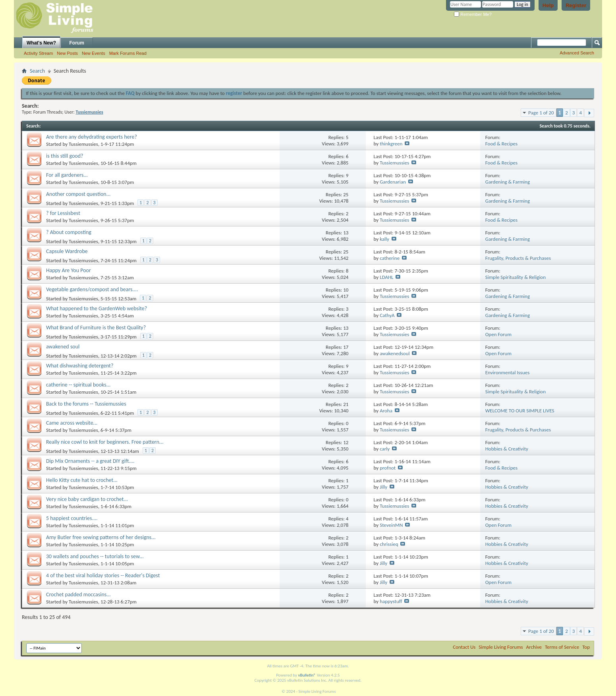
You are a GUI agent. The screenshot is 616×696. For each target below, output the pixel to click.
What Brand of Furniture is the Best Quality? (96, 328)
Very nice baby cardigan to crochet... (87, 499)
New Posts (67, 53)
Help (548, 5)
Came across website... (72, 423)
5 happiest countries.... (72, 518)
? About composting (69, 232)
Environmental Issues (508, 372)
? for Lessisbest (63, 213)
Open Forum (498, 334)
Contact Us (464, 647)
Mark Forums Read (128, 53)
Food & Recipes (501, 144)
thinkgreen (391, 144)
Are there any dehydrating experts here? (92, 137)
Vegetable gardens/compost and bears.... (92, 289)
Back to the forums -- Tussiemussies (86, 404)
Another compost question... (78, 194)
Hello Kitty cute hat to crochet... (82, 480)
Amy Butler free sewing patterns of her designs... (101, 537)
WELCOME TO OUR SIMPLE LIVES (520, 411)
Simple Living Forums (501, 647)
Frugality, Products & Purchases (518, 258)
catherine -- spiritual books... (78, 385)
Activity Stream (38, 53)
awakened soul (63, 347)
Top (586, 647)
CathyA (387, 315)
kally (384, 239)
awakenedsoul (395, 353)
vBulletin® (307, 675)
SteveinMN (391, 525)
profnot (388, 468)
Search (37, 71)
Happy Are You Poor (69, 270)
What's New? (41, 43)
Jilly (383, 487)
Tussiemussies (83, 144)
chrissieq (389, 544)
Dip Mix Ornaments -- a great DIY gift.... (90, 461)
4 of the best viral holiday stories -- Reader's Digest (103, 575)
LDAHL (386, 277)
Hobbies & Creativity (507, 449)
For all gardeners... (67, 175)
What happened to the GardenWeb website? (97, 308)
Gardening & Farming (508, 182)
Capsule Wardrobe (67, 251)
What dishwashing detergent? (80, 366)
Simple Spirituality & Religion (516, 277)
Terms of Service (562, 647)
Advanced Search (577, 53)
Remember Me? (473, 14)
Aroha (386, 411)
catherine (390, 258)
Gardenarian (393, 182)
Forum (77, 43)
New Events (94, 53)
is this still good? (65, 156)
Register (576, 5)
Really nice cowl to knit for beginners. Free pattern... (105, 442)
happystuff (391, 601)
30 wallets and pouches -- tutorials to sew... (95, 556)
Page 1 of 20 (541, 113)
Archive (534, 647)
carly (385, 449)
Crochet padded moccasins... (78, 594)
